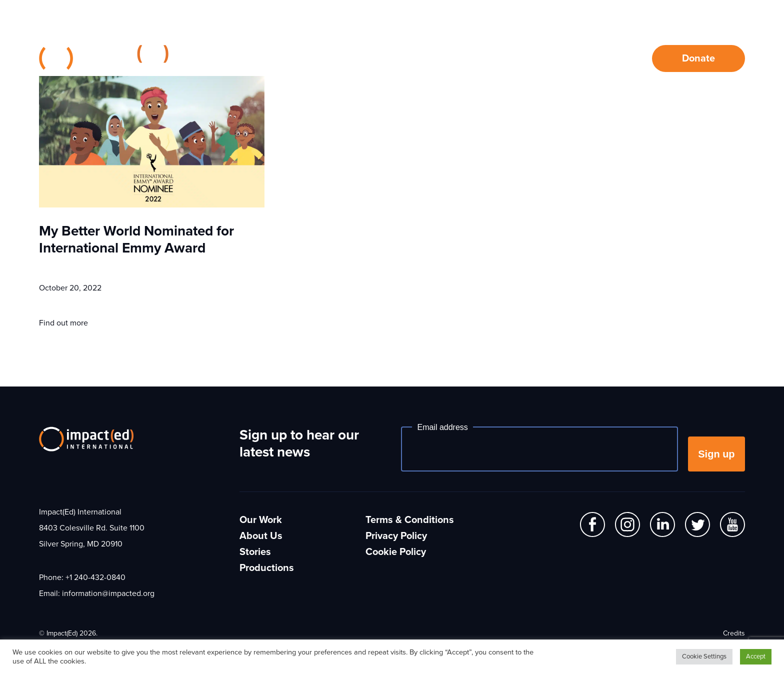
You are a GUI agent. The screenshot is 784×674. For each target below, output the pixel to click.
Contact (602, 58)
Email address (442, 427)
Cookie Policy (396, 552)
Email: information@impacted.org (97, 593)
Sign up (716, 454)
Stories (536, 58)
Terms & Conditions (410, 520)
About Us (467, 58)
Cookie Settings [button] (704, 656)
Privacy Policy (396, 536)
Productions (267, 568)
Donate (698, 58)
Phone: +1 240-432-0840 (82, 577)
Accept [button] (756, 656)
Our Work (392, 58)
